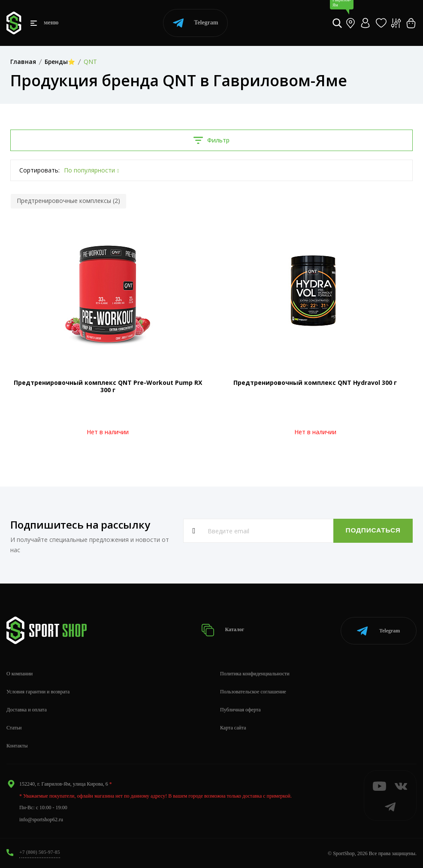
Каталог (223, 630)
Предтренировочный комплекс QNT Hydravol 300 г (315, 383)
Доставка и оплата (27, 709)
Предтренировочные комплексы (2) (68, 201)
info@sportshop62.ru (41, 818)
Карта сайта (233, 727)
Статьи (14, 727)
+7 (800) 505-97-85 (40, 851)
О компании (20, 673)
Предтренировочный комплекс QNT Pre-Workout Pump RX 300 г (108, 386)
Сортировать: (39, 170)
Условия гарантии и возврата (38, 691)
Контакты (17, 744)
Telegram (195, 23)
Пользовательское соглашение (253, 691)
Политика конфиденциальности (255, 673)
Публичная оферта (240, 709)
